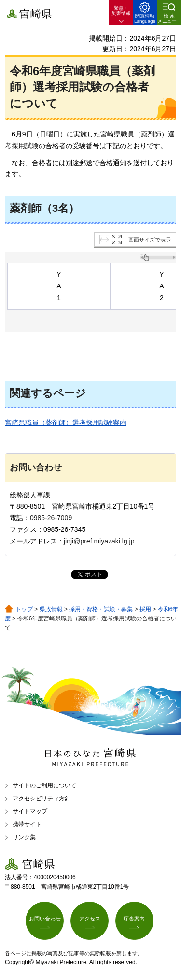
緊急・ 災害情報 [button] (121, 11)
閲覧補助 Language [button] (145, 18)
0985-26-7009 (51, 518)
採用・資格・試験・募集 (101, 609)
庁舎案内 (134, 919)
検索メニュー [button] (167, 18)
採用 (145, 609)
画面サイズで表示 (150, 240)
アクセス (90, 919)
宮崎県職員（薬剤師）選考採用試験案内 (66, 422)
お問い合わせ (45, 919)
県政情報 (51, 609)
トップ (24, 609)
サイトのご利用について (44, 785)
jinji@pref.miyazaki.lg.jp (99, 541)
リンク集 (24, 837)
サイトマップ (30, 811)
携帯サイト (27, 824)
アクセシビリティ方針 (42, 799)
